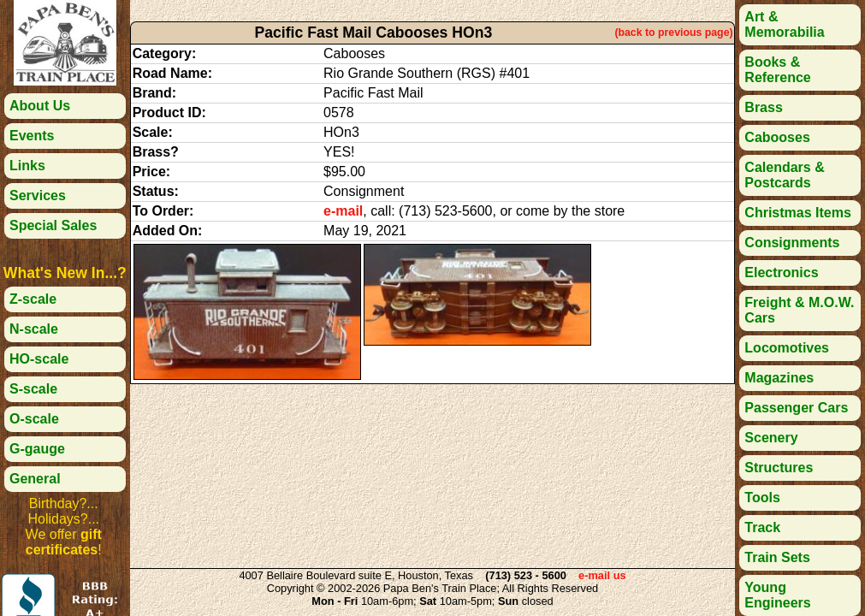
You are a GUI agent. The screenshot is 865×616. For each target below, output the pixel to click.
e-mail (343, 211)
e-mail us (602, 575)
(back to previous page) (673, 33)
